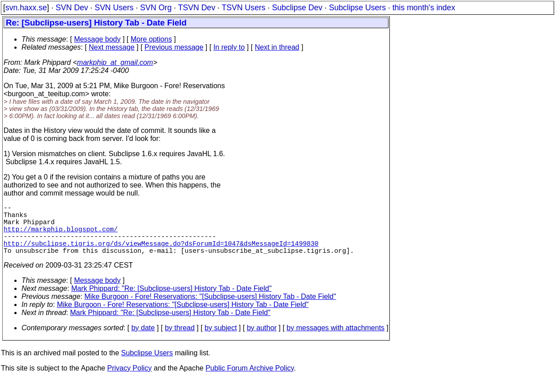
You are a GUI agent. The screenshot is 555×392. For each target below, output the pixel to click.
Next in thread (277, 47)
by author (262, 340)
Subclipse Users (357, 8)
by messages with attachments (335, 340)
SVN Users (114, 8)
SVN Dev (72, 8)
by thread (180, 340)
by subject (221, 340)
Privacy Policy (129, 381)
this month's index (424, 8)
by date (143, 340)
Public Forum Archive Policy (250, 381)
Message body (97, 39)
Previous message (174, 47)
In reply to (229, 47)
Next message (111, 47)
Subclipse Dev (297, 8)
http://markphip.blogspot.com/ (61, 236)
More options (152, 39)
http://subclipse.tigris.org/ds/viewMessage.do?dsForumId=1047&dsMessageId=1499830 (161, 254)
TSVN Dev (197, 8)
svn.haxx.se (26, 8)
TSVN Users (243, 8)
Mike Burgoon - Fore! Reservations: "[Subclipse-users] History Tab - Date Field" (210, 309)
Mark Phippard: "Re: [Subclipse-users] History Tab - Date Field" (171, 301)
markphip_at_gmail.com (115, 62)
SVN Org (156, 8)
